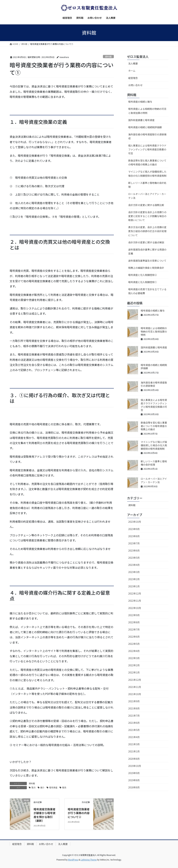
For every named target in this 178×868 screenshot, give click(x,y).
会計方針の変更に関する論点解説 (146, 242)
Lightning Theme (89, 860)
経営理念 (133, 78)
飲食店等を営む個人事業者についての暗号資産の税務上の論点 (147, 162)
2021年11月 (135, 687)
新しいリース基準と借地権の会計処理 (147, 185)
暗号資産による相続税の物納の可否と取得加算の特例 (147, 111)
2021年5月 (134, 730)
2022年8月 (134, 622)
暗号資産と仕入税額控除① (143, 282)
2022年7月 (134, 629)
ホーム (132, 71)
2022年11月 (135, 601)
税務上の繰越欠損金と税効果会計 (146, 268)
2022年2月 (134, 665)
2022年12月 (135, 593)
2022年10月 (135, 608)
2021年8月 (134, 708)
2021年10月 (135, 694)
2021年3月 (134, 744)
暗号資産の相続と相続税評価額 (145, 127)
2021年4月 (134, 737)
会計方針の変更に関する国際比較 (146, 205)
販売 (64, 787)
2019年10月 (135, 766)
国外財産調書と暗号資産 (141, 120)
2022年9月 (134, 615)
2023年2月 (134, 579)
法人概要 (133, 63)
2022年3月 (134, 658)
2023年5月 (134, 558)
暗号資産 (53, 787)
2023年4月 (134, 565)
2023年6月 (134, 550)
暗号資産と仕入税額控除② (143, 275)
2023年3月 (134, 572)
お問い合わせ (136, 85)
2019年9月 (134, 773)
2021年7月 (134, 716)
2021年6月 (134, 723)
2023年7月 (134, 543)
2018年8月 (134, 787)
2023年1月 (134, 586)
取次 (34, 787)
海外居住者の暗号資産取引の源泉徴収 (147, 136)
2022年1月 (134, 672)
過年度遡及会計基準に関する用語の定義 (147, 251)
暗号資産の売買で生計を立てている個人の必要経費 (147, 291)
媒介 (42, 787)
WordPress (73, 860)
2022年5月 (134, 644)
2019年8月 (134, 780)
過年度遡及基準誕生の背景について (147, 261)
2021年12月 (135, 680)
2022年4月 (134, 651)
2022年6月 (134, 637)
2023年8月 (134, 536)
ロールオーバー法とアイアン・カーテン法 (147, 196)
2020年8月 (134, 759)
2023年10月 (135, 522)
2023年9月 (134, 529)
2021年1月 (134, 751)
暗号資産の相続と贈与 (140, 102)
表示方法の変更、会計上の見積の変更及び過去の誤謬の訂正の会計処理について (147, 231)
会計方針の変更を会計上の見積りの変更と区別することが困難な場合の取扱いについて (147, 216)
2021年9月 (134, 701)
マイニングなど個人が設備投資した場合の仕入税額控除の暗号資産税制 (147, 174)
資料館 (108, 57)
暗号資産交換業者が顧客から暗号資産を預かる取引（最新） (45, 815)
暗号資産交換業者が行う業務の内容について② (79, 813)
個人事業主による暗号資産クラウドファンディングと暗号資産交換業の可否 (147, 149)
